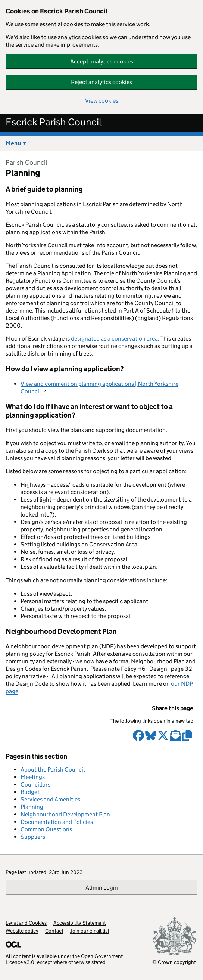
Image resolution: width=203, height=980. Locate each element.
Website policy (22, 931)
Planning (32, 807)
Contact (54, 931)
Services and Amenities (50, 799)
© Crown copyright (174, 962)
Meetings (33, 777)
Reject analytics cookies (101, 82)
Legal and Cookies (26, 923)
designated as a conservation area (114, 339)
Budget (30, 792)
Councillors (35, 784)
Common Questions (46, 829)
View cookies (102, 101)
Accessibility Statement (80, 923)
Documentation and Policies (57, 822)
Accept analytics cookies (102, 61)
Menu (13, 143)
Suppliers (33, 837)
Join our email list (90, 931)
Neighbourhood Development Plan (65, 814)
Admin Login (102, 888)
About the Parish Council (53, 770)
